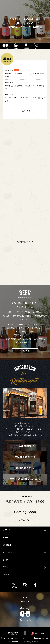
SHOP (6, 560)
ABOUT (7, 530)
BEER (6, 538)
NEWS (6, 575)
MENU (6, 567)
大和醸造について (25, 242)
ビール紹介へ (25, 351)
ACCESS (7, 552)
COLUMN (8, 545)
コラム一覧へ (25, 520)
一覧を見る (25, 111)
